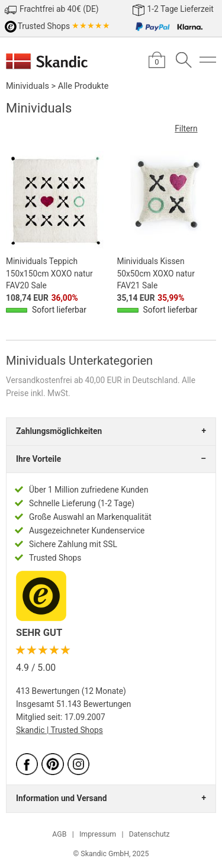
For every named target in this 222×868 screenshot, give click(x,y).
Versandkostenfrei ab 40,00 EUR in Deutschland (92, 380)
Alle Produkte (83, 86)
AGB (59, 834)
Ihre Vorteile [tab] (38, 459)
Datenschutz (149, 834)
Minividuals (28, 86)
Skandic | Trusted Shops (59, 730)
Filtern (195, 128)
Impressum (98, 834)
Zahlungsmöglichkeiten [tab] (59, 431)
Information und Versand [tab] (61, 798)
